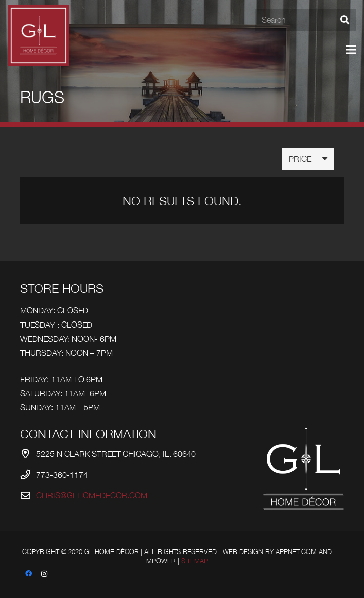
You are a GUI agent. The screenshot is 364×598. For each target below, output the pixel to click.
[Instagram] (44, 574)
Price (300, 159)
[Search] (305, 20)
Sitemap (195, 561)
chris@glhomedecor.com (92, 495)
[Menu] (351, 50)
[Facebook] (28, 574)
